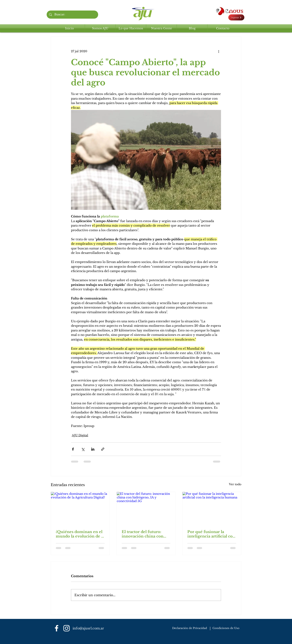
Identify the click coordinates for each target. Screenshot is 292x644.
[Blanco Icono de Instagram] (67, 628)
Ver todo (235, 484)
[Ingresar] (236, 17)
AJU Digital (80, 435)
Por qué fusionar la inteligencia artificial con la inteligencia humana (211, 534)
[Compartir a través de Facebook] (73, 449)
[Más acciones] (219, 51)
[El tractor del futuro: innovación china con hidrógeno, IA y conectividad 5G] (146, 508)
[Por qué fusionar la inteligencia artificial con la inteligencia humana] (212, 508)
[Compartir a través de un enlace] (103, 449)
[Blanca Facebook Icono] (57, 628)
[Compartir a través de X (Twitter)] (83, 449)
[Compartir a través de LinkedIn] (93, 449)
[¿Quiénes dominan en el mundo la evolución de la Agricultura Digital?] (80, 508)
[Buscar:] (72, 15)
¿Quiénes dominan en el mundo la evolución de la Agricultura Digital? (80, 534)
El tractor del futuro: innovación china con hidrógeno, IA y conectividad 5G (143, 534)
